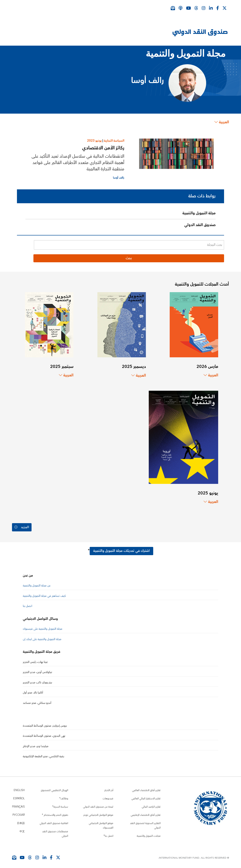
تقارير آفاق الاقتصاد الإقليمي (146, 812)
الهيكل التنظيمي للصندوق (54, 787)
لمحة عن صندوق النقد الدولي (98, 804)
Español (19, 796)
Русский (19, 812)
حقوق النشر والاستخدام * (55, 812)
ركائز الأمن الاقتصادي (103, 148)
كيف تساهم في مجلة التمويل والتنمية (44, 593)
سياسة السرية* (60, 804)
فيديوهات (108, 796)
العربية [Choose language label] (222, 122)
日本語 (21, 820)
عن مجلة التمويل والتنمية (37, 583)
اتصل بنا (28, 603)
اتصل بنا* (108, 833)
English (19, 787)
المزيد (22, 526)
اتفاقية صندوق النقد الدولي (54, 820)
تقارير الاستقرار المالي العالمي (146, 796)
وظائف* (64, 796)
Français (18, 804)
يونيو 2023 (94, 141)
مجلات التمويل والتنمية (149, 833)
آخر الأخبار (109, 787)
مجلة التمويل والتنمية (199, 213)
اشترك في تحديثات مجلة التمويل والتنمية (121, 548)
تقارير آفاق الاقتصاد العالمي (146, 787)
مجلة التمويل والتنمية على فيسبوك (43, 626)
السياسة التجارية (114, 141)
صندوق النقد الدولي (200, 225)
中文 (22, 829)
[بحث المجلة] (129, 245)
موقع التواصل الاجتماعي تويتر (98, 812)
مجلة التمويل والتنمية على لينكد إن (42, 636)
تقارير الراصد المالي (151, 804)
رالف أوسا (119, 178)
